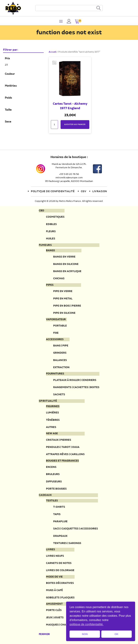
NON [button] (85, 634)
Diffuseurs (54, 482)
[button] (77, 22)
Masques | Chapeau (59, 625)
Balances (60, 360)
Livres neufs (55, 556)
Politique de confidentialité (53, 191)
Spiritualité (48, 401)
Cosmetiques (55, 217)
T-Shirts (59, 507)
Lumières (52, 413)
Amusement (54, 604)
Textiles (52, 501)
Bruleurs (53, 474)
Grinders (60, 353)
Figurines (53, 406)
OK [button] (116, 634)
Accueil (52, 52)
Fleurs (51, 231)
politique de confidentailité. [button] (87, 624)
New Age (52, 434)
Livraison (100, 191)
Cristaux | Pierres (59, 440)
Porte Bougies (56, 489)
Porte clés (54, 610)
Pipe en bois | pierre (67, 306)
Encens (51, 467)
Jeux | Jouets (55, 618)
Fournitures (55, 374)
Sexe (8, 122)
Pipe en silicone (64, 313)
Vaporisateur (56, 319)
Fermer (44, 634)
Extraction (61, 367)
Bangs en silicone (66, 264)
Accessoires (55, 339)
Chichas (59, 278)
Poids (8, 98)
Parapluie (60, 521)
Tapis (57, 514)
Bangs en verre (64, 257)
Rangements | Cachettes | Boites (76, 387)
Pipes (50, 285)
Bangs (50, 251)
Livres (50, 550)
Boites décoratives (60, 583)
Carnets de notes (59, 563)
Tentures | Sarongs (67, 543)
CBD (42, 211)
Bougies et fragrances (62, 461)
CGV (84, 191)
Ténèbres (53, 420)
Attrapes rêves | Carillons (65, 454)
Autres (51, 427)
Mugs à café (54, 590)
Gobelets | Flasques (60, 598)
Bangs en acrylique (67, 271)
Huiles (51, 239)
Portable (60, 326)
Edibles (51, 224)
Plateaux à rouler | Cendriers (75, 380)
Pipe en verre (63, 291)
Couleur (10, 74)
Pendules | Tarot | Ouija (63, 447)
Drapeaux (60, 536)
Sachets (59, 394)
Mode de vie (54, 577)
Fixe (56, 333)
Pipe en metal (63, 299)
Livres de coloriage (60, 570)
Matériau (11, 86)
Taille (8, 110)
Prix (7, 59)
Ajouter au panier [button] (75, 124)
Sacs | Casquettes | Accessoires (76, 529)
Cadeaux (45, 495)
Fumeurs (45, 245)
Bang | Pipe (61, 346)
